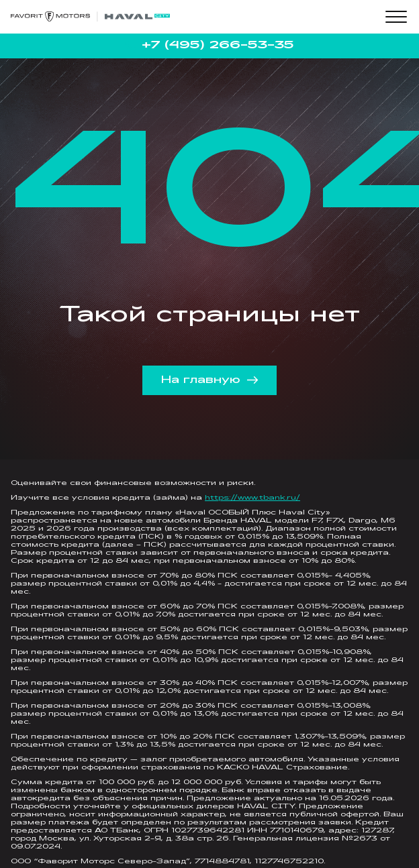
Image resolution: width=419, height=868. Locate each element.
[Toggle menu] (396, 17)
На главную (210, 380)
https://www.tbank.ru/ (252, 498)
